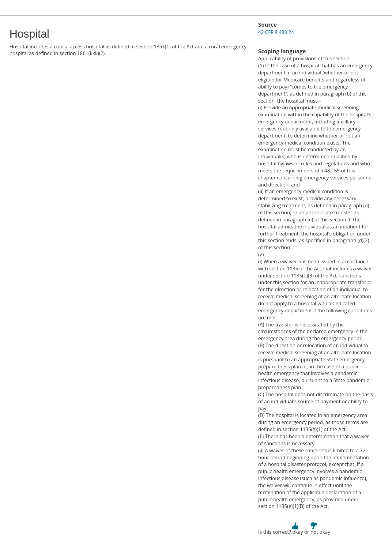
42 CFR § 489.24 (276, 32)
